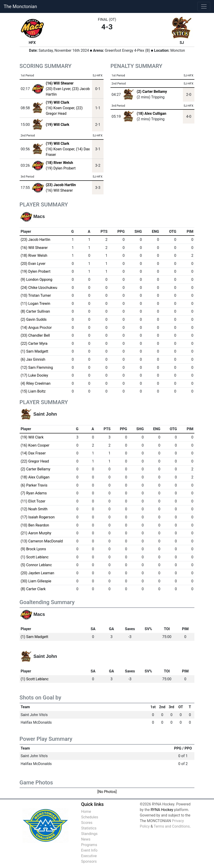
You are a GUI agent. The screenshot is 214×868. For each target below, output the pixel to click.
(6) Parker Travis (34, 485)
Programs (89, 845)
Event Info (89, 850)
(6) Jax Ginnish (33, 359)
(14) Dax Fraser (33, 453)
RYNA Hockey (162, 810)
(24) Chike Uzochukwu (39, 288)
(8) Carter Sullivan (35, 311)
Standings (89, 834)
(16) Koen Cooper (60, 108)
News (86, 839)
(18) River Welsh (34, 256)
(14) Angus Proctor (36, 328)
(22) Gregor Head (35, 461)
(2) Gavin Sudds (34, 319)
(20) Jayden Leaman (37, 573)
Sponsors (89, 861)
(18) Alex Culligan (152, 113)
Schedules (90, 817)
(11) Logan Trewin (35, 304)
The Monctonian (20, 6)
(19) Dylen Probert (61, 168)
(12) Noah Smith (34, 509)
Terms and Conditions (172, 826)
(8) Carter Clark (33, 589)
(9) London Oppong (36, 280)
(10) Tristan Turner (36, 295)
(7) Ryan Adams (34, 493)
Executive (89, 856)
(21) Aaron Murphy (36, 533)
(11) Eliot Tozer (33, 501)
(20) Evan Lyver (58, 89)
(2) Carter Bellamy (152, 92)
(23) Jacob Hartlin (35, 240)
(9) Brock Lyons (33, 549)
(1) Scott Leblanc (34, 557)
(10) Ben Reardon (35, 525)
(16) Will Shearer (59, 190)
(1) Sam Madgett (34, 351)
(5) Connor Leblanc (36, 565)
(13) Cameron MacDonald (42, 541)
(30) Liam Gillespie (36, 581)
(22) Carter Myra (34, 343)
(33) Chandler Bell (35, 335)
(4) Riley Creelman (36, 383)
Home (86, 812)
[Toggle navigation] (204, 6)
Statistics (89, 828)
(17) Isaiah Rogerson (38, 517)
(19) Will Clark (32, 437)
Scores (87, 823)
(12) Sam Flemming (37, 367)
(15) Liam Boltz (33, 391)
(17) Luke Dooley (34, 375)
